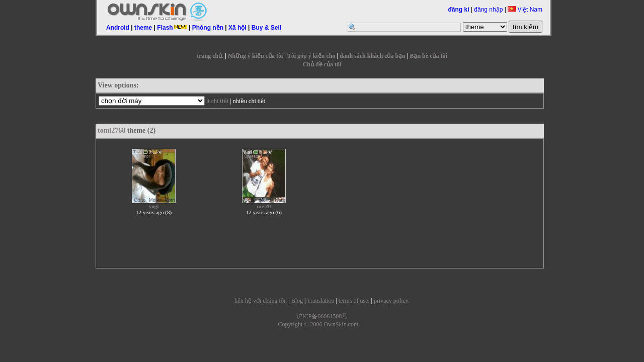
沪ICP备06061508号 (322, 316)
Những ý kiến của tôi (255, 56)
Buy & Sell (266, 28)
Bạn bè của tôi (428, 56)
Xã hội (237, 28)
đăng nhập (488, 10)
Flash (172, 28)
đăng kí (459, 10)
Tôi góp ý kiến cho (311, 56)
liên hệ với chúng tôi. (261, 301)
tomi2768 (111, 130)
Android (118, 28)
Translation (320, 301)
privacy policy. (392, 301)
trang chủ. (210, 56)
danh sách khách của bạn (373, 56)
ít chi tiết (217, 101)
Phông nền (208, 28)
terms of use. (354, 301)
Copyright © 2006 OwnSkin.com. (319, 324)
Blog (297, 301)
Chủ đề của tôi (322, 64)
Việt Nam (525, 10)
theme (143, 28)
